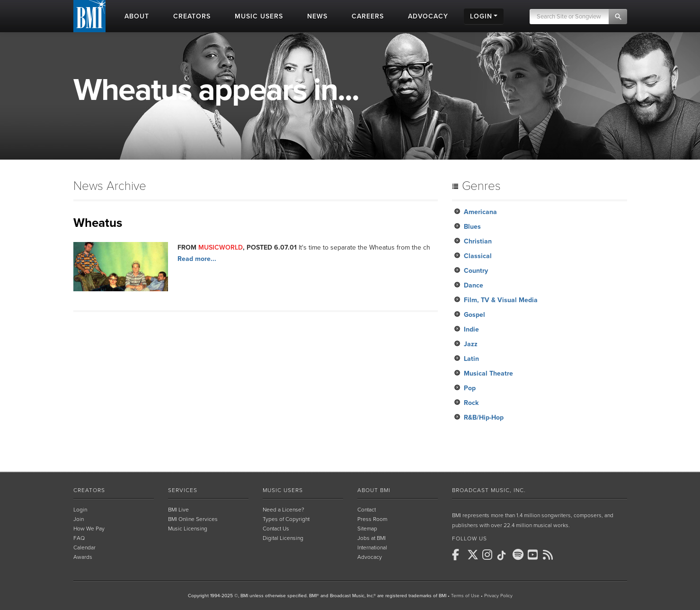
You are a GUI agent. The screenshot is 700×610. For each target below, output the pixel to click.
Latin (471, 359)
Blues (472, 227)
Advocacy (370, 557)
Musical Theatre (488, 373)
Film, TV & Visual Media (501, 300)
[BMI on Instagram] (489, 555)
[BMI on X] (474, 555)
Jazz (471, 344)
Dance (474, 285)
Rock (471, 403)
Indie (471, 329)
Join (79, 519)
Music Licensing (188, 529)
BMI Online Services (193, 519)
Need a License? (284, 510)
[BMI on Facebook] (459, 555)
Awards (83, 557)
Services (183, 490)
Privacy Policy (498, 596)
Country (476, 271)
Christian (478, 241)
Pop (470, 388)
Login (80, 510)
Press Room (372, 519)
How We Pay (89, 529)
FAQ (79, 538)
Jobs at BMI (372, 538)
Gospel (474, 315)
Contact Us (276, 529)
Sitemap (367, 529)
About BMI (374, 490)
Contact (367, 510)
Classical (478, 256)
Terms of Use (465, 596)
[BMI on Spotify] (519, 555)
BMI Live (178, 510)
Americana (480, 212)
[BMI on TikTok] (504, 556)
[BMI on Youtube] (534, 555)
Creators (89, 490)
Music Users (283, 490)
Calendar (84, 547)
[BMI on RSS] (549, 555)
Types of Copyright (286, 519)
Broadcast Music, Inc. (489, 490)
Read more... (197, 259)
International (372, 547)
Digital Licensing (283, 538)
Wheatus (98, 223)
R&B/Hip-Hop (484, 417)
